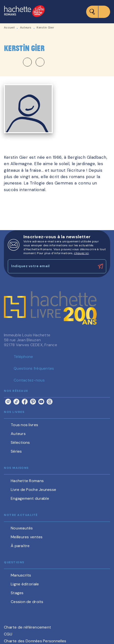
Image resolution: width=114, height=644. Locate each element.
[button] (34, 62)
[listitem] (8, 402)
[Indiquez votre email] (51, 266)
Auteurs (26, 27)
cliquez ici (81, 253)
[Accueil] (24, 12)
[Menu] (98, 12)
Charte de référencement (27, 627)
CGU (8, 634)
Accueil (9, 27)
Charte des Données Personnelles (35, 641)
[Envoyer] (100, 266)
